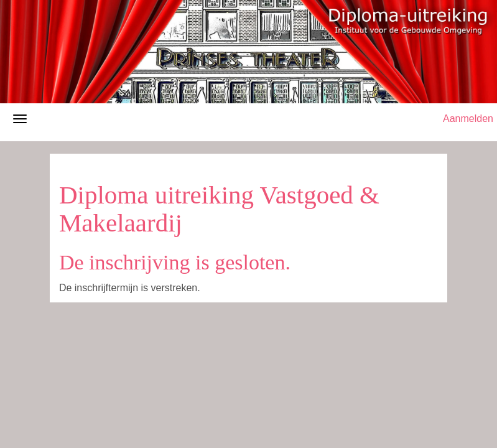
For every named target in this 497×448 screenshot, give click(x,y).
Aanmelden (468, 119)
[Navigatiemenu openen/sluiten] (20, 119)
